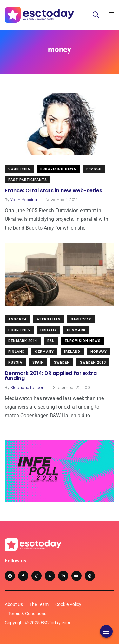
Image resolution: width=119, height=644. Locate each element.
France (94, 169)
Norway (99, 352)
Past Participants (28, 180)
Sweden (62, 362)
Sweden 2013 (93, 362)
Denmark (76, 330)
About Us (14, 604)
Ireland (72, 352)
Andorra (17, 319)
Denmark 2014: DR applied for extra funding (51, 376)
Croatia (49, 330)
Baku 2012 (81, 319)
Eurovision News (58, 169)
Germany (44, 352)
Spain (38, 362)
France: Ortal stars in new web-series (53, 191)
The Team (39, 604)
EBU (51, 341)
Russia (15, 362)
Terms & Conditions (27, 614)
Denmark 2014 (23, 341)
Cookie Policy (68, 604)
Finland (17, 352)
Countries (19, 169)
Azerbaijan (49, 319)
